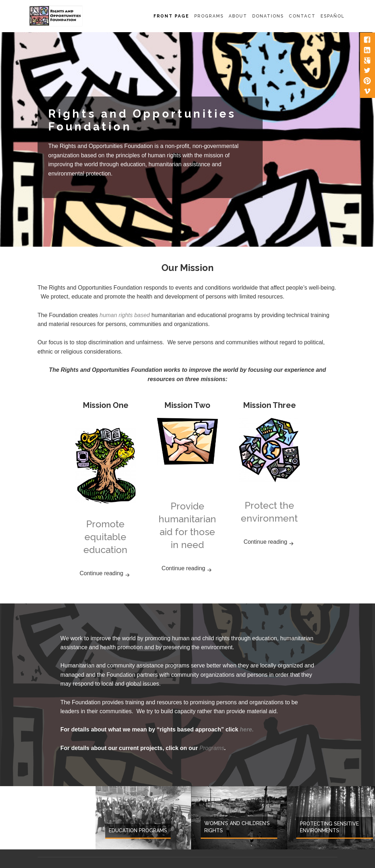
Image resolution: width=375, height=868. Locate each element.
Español (333, 16)
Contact (302, 16)
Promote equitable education (105, 537)
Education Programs (138, 830)
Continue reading (108, 573)
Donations (268, 16)
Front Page (171, 16)
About (238, 16)
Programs (209, 16)
